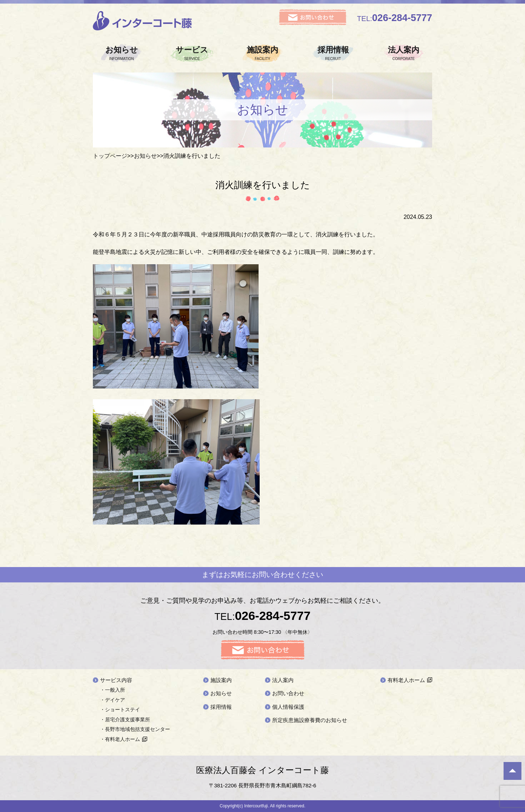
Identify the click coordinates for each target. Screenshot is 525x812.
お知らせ (121, 53)
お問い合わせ (288, 693)
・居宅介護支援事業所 (125, 720)
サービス (192, 53)
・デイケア (112, 700)
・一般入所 (112, 690)
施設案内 (262, 53)
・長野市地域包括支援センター (135, 729)
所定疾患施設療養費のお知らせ (310, 720)
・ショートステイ (120, 710)
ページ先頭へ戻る (512, 771)
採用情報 (333, 53)
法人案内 (404, 53)
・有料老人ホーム (120, 739)
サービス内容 (116, 680)
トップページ (110, 156)
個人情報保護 (288, 707)
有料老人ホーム (406, 680)
